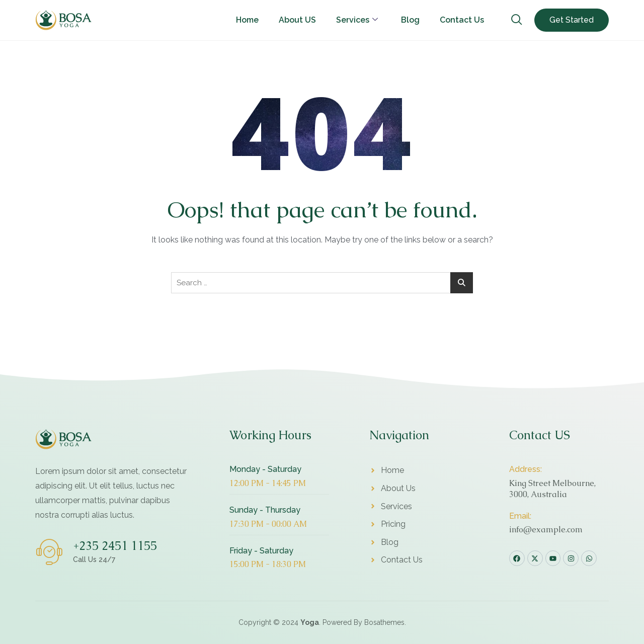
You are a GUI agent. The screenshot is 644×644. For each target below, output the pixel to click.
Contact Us (462, 20)
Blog (410, 20)
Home (247, 20)
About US (297, 20)
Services (357, 20)
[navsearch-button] (517, 20)
